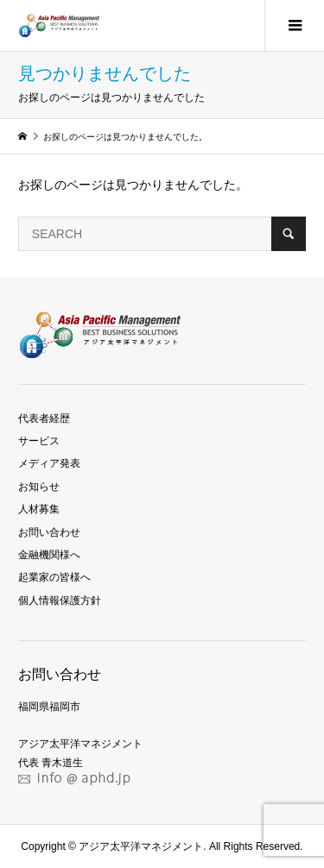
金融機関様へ (49, 555)
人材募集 (39, 509)
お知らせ (39, 487)
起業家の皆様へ (54, 577)
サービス (39, 441)
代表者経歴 (44, 418)
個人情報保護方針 (60, 601)
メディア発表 (49, 463)
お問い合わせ (49, 532)
